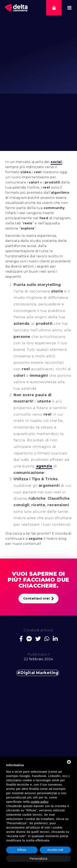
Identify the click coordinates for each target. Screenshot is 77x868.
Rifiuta (22, 850)
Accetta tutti (55, 850)
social (56, 162)
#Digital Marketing (38, 673)
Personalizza (39, 858)
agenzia (44, 466)
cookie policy (40, 802)
